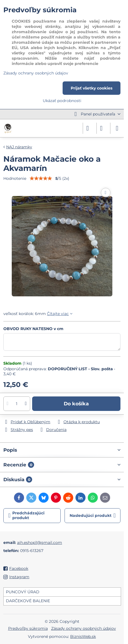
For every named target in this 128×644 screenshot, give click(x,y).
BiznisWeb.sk (83, 636)
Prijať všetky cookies (92, 88)
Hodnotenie (15, 178)
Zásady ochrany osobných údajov (84, 628)
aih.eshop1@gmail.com (40, 543)
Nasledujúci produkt (93, 516)
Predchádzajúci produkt (27, 515)
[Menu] (117, 128)
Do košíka (76, 404)
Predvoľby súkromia (28, 628)
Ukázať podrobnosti (62, 101)
